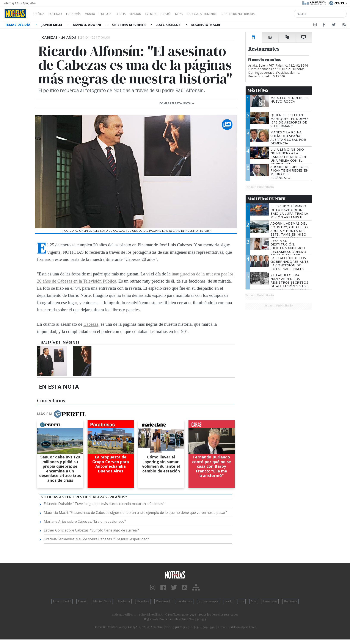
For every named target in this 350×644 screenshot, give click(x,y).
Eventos (172, 14)
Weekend (163, 601)
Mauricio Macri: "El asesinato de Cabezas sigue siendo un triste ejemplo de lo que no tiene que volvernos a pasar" (135, 513)
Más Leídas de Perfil (267, 199)
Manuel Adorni (88, 25)
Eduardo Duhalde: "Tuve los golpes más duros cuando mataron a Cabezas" (104, 504)
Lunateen (270, 601)
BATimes (290, 601)
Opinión (153, 14)
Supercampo (208, 601)
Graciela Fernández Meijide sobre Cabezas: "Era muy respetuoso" (96, 539)
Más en (61, 414)
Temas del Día (18, 25)
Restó (189, 14)
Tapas (203, 14)
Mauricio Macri (206, 25)
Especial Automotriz (231, 14)
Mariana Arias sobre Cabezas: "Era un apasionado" (85, 521)
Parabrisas (184, 601)
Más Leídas (258, 91)
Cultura (118, 14)
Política (40, 14)
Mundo (100, 14)
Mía (254, 601)
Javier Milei (52, 25)
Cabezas (91, 324)
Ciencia (136, 14)
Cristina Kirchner (129, 25)
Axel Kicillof (169, 25)
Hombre (143, 601)
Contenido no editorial (276, 14)
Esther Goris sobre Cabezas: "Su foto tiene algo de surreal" (91, 530)
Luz (241, 601)
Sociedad (60, 14)
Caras (82, 601)
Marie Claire (102, 601)
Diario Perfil (62, 601)
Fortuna (124, 601)
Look (228, 601)
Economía (81, 14)
